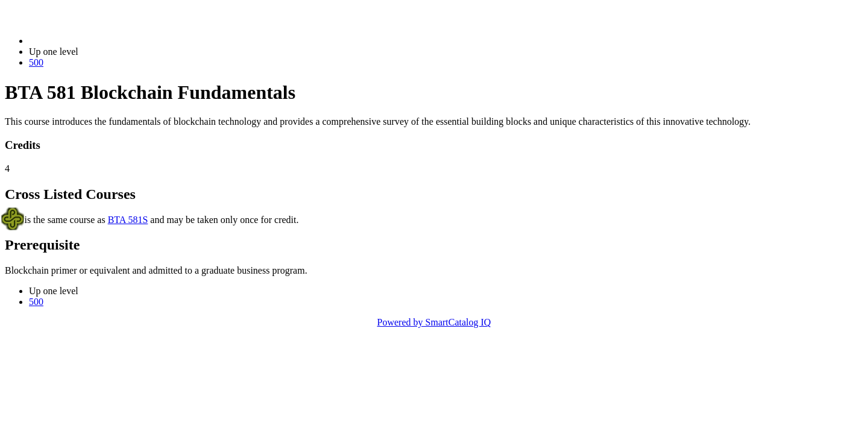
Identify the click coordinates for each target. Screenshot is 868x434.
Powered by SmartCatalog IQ (434, 322)
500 (36, 62)
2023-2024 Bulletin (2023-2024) (92, 41)
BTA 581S (128, 220)
